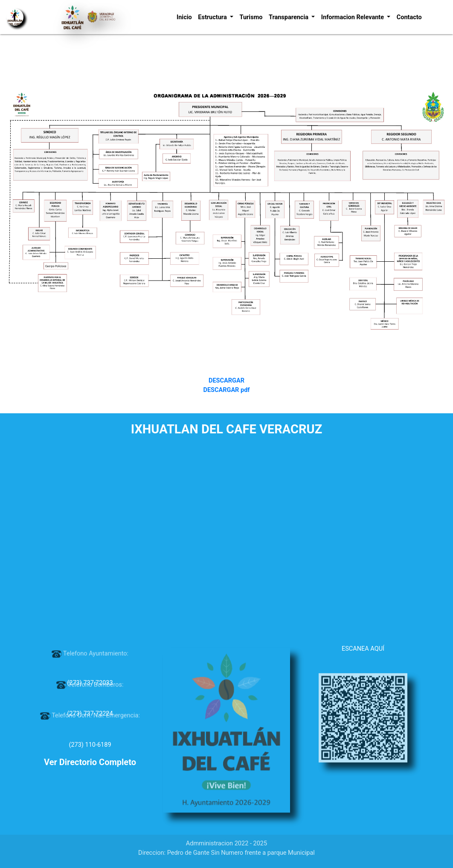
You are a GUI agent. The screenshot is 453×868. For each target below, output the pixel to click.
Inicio (184, 17)
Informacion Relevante (353, 17)
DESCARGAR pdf (226, 390)
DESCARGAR (226, 381)
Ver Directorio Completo (90, 762)
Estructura (213, 17)
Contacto (409, 17)
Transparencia (289, 17)
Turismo (251, 17)
